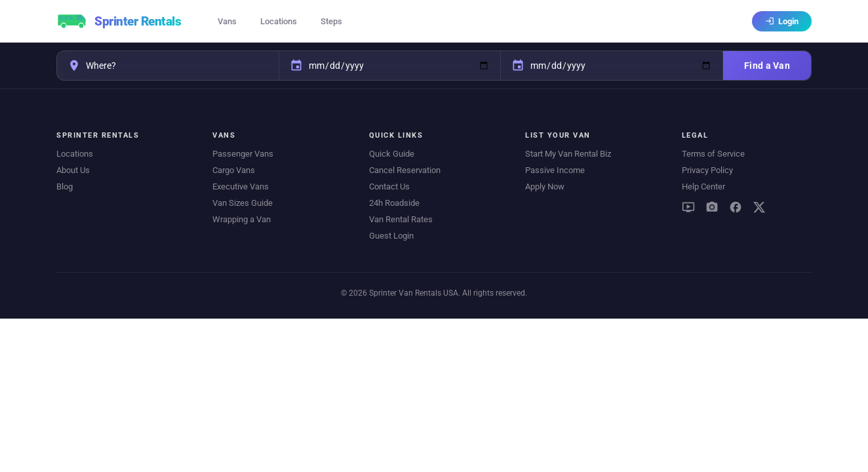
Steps (331, 21)
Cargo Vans (234, 170)
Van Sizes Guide (243, 203)
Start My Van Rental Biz (568, 154)
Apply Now (545, 187)
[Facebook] (736, 207)
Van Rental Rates (401, 219)
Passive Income (555, 170)
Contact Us (389, 187)
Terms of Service (713, 154)
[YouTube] (688, 207)
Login (782, 21)
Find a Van (767, 66)
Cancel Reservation (405, 170)
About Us (73, 170)
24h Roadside (394, 203)
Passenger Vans (243, 154)
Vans (227, 21)
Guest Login (391, 236)
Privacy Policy (707, 170)
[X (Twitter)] (759, 207)
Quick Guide (392, 154)
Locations (279, 21)
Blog (65, 187)
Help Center (703, 187)
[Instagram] (712, 207)
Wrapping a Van (242, 219)
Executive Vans (241, 187)
